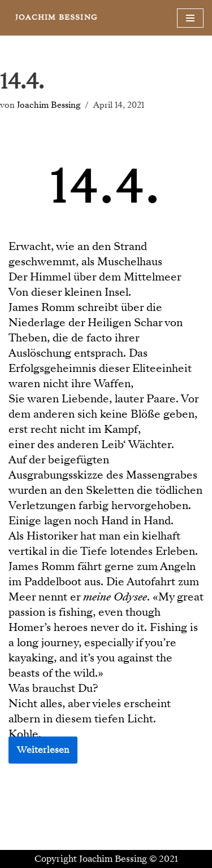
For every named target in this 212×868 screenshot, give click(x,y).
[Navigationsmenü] (190, 18)
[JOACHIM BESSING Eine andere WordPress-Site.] (56, 18)
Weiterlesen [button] (43, 750)
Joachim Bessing (49, 105)
